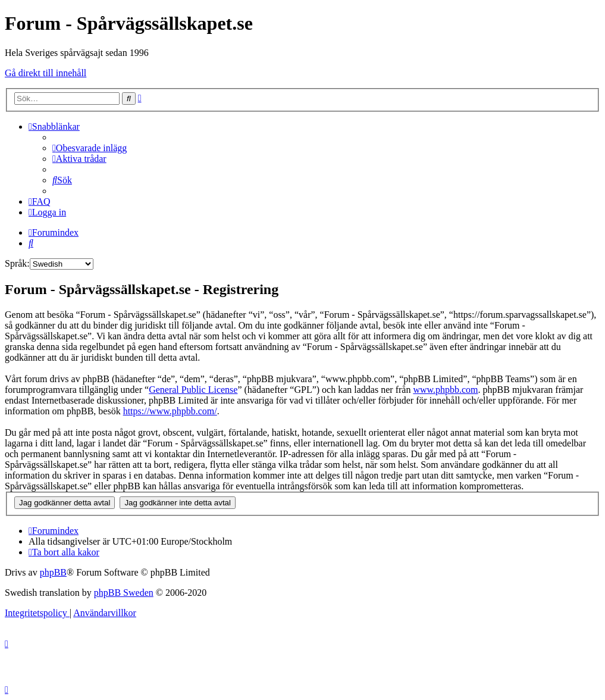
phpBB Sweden (124, 593)
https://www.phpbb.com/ (170, 411)
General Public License (193, 390)
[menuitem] (90, 148)
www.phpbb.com (445, 390)
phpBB (53, 572)
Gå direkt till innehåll (46, 73)
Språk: (17, 263)
